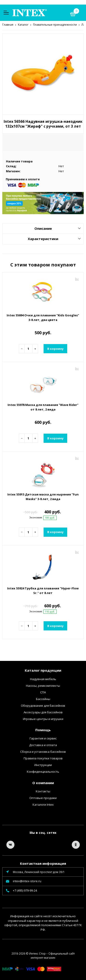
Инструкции (43, 765)
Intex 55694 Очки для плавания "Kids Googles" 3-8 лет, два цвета (43, 317)
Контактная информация (43, 863)
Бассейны (43, 699)
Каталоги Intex (43, 804)
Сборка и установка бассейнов (43, 751)
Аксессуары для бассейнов (43, 712)
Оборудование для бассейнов (43, 705)
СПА (43, 692)
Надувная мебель (43, 679)
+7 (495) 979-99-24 (25, 890)
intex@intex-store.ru (27, 881)
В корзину (55, 348)
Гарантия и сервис (43, 738)
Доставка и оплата (43, 745)
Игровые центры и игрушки (43, 719)
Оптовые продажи (43, 798)
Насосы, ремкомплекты (43, 685)
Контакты (43, 791)
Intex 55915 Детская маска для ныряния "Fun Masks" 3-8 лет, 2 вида (43, 496)
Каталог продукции (43, 670)
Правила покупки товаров (43, 758)
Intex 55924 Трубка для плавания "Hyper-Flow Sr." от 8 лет (43, 590)
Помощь (43, 730)
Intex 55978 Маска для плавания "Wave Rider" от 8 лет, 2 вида (43, 407)
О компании (43, 783)
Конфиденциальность (43, 771)
